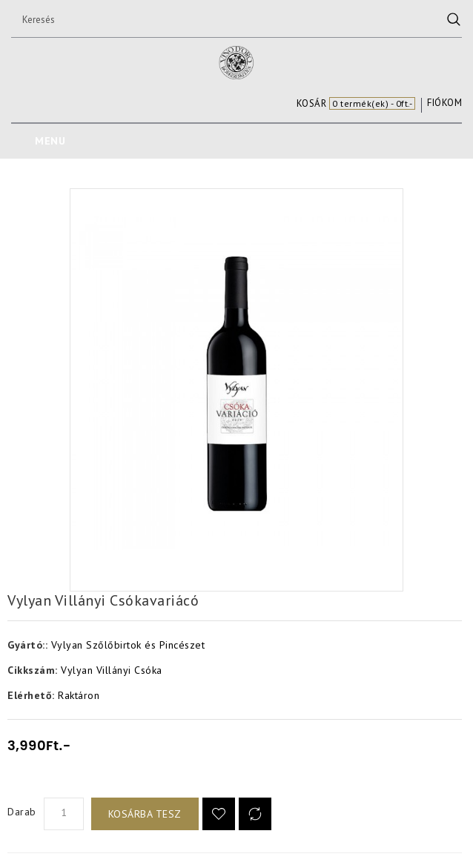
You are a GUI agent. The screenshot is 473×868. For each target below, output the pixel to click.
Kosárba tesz (145, 814)
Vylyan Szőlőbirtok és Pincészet (128, 645)
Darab (22, 812)
